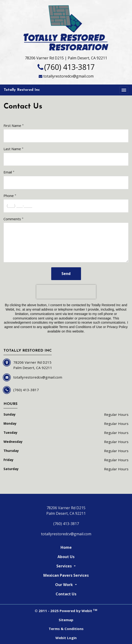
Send (66, 274)
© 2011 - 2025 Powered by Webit (66, 611)
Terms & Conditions (66, 629)
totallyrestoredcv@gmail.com (68, 76)
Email (8, 172)
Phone (9, 196)
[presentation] (66, 292)
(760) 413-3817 (69, 67)
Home (66, 547)
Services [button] (64, 566)
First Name (12, 125)
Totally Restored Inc (22, 90)
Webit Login (66, 638)
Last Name (12, 149)
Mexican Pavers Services (66, 575)
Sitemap (66, 620)
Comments (12, 219)
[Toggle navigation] (124, 90)
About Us (66, 557)
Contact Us (66, 594)
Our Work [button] (64, 585)
